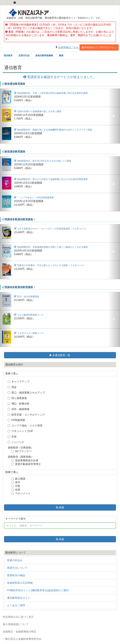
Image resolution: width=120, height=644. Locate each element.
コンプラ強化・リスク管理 (25, 426)
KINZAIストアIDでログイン (99, 47)
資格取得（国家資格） (21, 457)
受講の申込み (15, 560)
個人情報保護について (16, 624)
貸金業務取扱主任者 (25, 460)
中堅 (16, 486)
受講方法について (17, 568)
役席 (16, 490)
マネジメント (21, 493)
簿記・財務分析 (19, 404)
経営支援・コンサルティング (26, 415)
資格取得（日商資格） (21, 448)
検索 (60, 507)
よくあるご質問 (16, 605)
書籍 (61, 56)
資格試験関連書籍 (44, 56)
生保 (12, 437)
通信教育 (8, 56)
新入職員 (18, 479)
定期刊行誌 (24, 56)
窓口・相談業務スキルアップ (26, 393)
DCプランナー (22, 451)
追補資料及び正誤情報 (20, 583)
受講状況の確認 (16, 575)
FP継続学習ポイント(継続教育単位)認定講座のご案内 (38, 590)
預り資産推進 (17, 398)
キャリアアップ (19, 382)
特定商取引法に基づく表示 (18, 617)
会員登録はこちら (68, 47)
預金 (12, 387)
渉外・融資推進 (19, 409)
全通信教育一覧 (60, 355)
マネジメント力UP (20, 431)
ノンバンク (16, 442)
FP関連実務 (16, 420)
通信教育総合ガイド (19, 598)
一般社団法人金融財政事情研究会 (22, 639)
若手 (16, 482)
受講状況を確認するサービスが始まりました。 (60, 77)
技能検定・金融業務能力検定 (20, 632)
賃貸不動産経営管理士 (26, 464)
